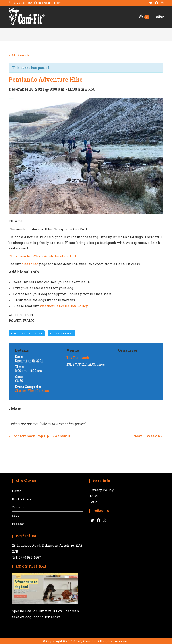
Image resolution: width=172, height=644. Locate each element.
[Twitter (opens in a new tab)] (151, 3)
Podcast (18, 524)
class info (30, 264)
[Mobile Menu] (156, 17)
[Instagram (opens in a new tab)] (161, 3)
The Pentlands (78, 358)
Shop (16, 516)
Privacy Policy (101, 490)
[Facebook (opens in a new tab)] (157, 3)
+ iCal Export (62, 334)
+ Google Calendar (27, 334)
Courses (18, 507)
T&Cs (93, 496)
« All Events (19, 55)
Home (17, 491)
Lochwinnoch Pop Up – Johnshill (39, 436)
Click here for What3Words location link (43, 256)
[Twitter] (92, 520)
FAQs (93, 502)
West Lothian (39, 391)
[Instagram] (104, 520)
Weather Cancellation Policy (64, 306)
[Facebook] (99, 520)
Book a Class (22, 499)
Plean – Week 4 (147, 436)
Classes (21, 391)
